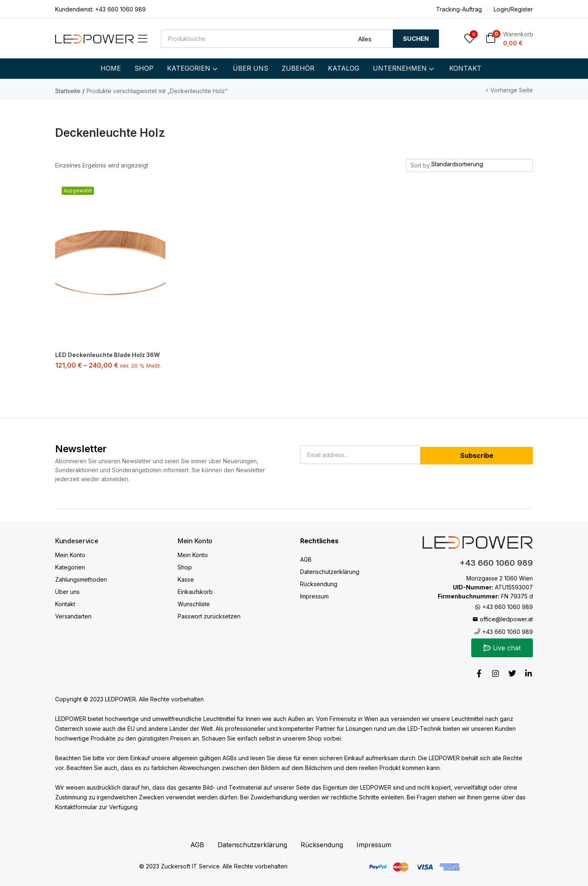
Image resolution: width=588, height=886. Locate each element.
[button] (509, 39)
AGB (306, 559)
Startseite (68, 91)
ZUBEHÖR (298, 68)
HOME (111, 68)
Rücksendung (319, 583)
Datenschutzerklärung (330, 571)
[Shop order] (482, 164)
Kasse (186, 579)
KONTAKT (465, 68)
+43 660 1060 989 (120, 9)
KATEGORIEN (193, 68)
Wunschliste (194, 603)
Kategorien (70, 566)
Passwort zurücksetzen (209, 615)
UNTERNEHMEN (404, 68)
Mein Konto (70, 554)
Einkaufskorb (195, 591)
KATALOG (344, 68)
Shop (185, 566)
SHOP (144, 68)
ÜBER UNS (251, 68)
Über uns (67, 591)
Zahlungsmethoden (81, 579)
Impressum (314, 595)
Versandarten (73, 615)
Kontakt (65, 603)
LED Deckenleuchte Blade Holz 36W (108, 355)
